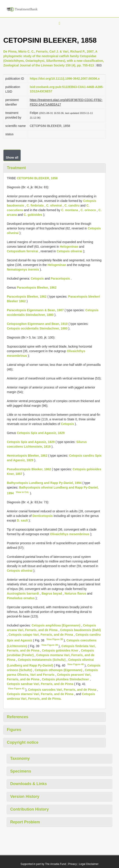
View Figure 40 (76, 664)
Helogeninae (69, 247)
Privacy (72, 864)
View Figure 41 (16, 689)
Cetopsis (37, 278)
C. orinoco (88, 210)
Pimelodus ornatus (21, 598)
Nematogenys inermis (23, 269)
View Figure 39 (49, 645)
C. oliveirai (54, 205)
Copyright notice (23, 742)
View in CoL (22, 492)
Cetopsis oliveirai (70, 251)
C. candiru (72, 205)
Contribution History (29, 809)
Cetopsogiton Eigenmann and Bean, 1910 (37, 324)
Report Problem (25, 822)
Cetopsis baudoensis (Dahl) (80, 630)
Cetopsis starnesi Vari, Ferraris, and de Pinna (40, 694)
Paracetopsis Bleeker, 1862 (37, 288)
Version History (25, 797)
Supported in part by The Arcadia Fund (43, 864)
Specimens (21, 771)
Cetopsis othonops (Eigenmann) (58, 670)
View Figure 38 (55, 639)
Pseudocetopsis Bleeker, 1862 (29, 469)
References (18, 717)
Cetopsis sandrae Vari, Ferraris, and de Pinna (40, 684)
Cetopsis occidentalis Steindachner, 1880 (37, 328)
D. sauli (22, 520)
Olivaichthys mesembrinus (70, 534)
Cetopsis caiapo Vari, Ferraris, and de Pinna (41, 635)
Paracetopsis (60, 278)
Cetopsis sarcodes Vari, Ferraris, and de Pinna (62, 689)
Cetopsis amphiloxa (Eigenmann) (56, 625)
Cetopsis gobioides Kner (60, 650)
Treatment (16, 168)
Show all (12, 157)
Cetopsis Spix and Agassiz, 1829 (41, 433)
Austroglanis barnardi (23, 593)
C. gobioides (33, 215)
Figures (14, 730)
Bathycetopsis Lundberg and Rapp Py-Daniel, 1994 (44, 483)
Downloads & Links (28, 784)
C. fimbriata (35, 205)
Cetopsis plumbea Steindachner (65, 679)
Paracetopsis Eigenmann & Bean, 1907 (35, 310)
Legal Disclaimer (89, 864)
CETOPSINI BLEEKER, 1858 (37, 178)
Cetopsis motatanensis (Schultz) (42, 660)
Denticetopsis (43, 516)
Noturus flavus (75, 593)
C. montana (70, 210)
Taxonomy (20, 758)
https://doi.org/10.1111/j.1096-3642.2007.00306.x (65, 79)
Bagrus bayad (52, 593)
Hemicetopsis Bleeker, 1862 (27, 456)
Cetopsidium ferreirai (22, 251)
